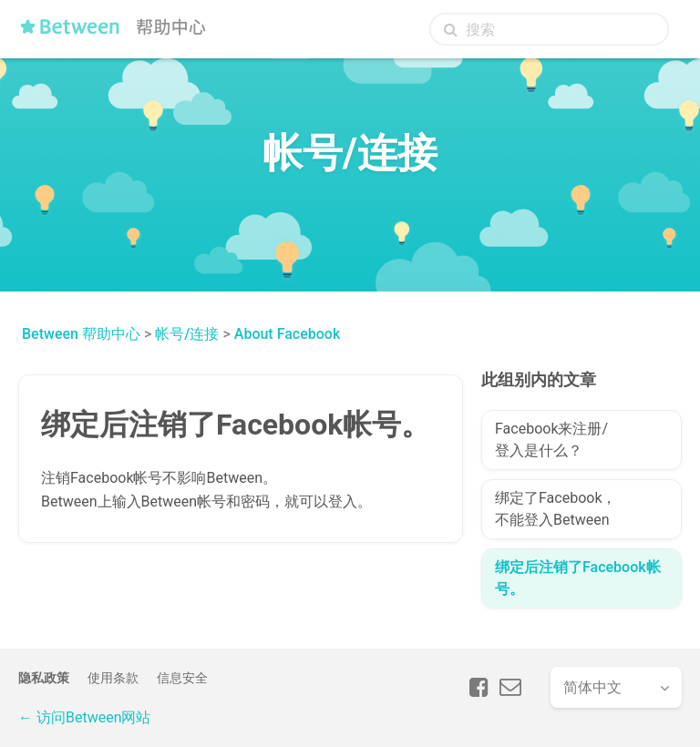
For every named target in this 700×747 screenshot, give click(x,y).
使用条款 (113, 678)
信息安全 (182, 678)
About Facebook (287, 334)
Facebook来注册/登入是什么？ (551, 440)
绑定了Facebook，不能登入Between (556, 509)
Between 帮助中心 (81, 334)
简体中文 (592, 687)
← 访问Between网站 (84, 717)
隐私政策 (44, 678)
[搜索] (549, 29)
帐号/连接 (187, 334)
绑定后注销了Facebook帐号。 (578, 578)
